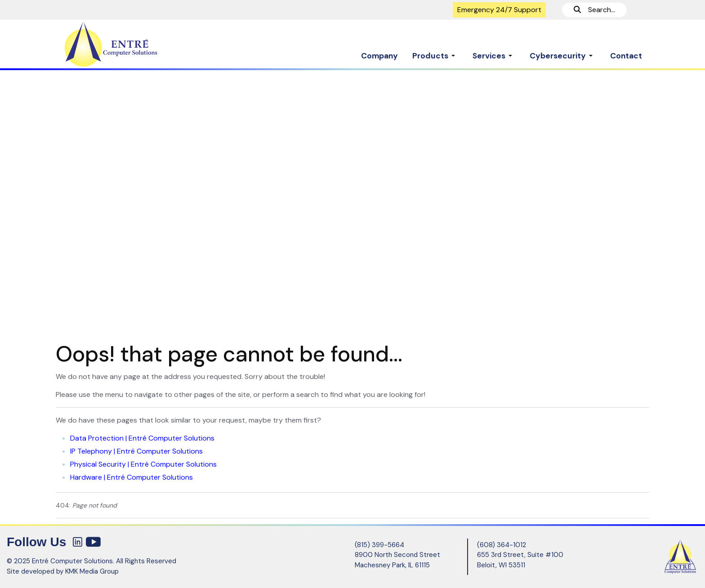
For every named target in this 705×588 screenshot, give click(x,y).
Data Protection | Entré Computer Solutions (142, 438)
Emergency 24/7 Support (499, 10)
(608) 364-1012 (502, 545)
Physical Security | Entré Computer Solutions (143, 464)
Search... (594, 10)
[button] (435, 51)
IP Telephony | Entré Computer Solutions (136, 451)
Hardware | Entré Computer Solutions (132, 477)
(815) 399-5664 (379, 545)
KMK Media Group (92, 571)
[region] (352, 201)
